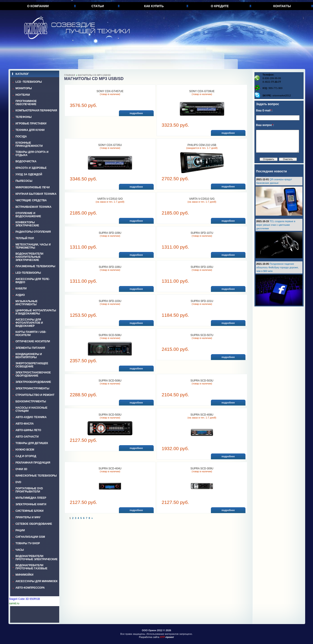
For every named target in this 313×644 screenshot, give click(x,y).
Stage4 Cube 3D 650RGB (24, 599)
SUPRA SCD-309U (202, 468)
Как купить (154, 6)
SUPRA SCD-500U (110, 415)
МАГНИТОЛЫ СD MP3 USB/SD (94, 75)
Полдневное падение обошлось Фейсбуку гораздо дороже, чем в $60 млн (277, 267)
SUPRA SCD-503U (202, 381)
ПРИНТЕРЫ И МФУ (28, 517)
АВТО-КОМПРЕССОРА (30, 588)
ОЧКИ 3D (21, 469)
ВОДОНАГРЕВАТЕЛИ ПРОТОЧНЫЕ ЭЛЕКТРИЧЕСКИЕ (37, 558)
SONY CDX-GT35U (110, 145)
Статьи (98, 6)
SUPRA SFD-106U (110, 267)
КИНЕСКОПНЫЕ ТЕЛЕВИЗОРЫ (36, 476)
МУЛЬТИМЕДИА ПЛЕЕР (31, 498)
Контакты (282, 6)
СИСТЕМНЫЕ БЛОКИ (30, 511)
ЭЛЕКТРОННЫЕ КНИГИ (31, 504)
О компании (38, 6)
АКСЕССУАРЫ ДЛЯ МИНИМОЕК (37, 581)
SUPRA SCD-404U (110, 468)
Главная (70, 75)
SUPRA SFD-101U (202, 301)
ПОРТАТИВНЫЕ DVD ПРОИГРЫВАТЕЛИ (29, 490)
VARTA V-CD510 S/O (110, 199)
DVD (18, 482)
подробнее (136, 113)
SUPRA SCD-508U (110, 335)
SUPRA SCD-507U (202, 335)
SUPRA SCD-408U (202, 415)
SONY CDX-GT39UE (202, 91)
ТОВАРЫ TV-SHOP (28, 543)
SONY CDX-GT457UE (110, 91)
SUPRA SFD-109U (110, 233)
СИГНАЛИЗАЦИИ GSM (30, 537)
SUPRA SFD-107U (202, 233)
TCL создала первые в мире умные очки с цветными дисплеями (276, 225)
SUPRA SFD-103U (110, 301)
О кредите (220, 6)
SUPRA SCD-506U (110, 381)
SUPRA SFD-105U (202, 267)
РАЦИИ (20, 530)
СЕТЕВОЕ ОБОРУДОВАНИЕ (34, 524)
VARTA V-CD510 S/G (202, 199)
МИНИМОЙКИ (24, 575)
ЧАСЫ (20, 550)
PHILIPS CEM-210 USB (202, 145)
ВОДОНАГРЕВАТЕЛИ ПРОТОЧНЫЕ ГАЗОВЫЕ (31, 567)
